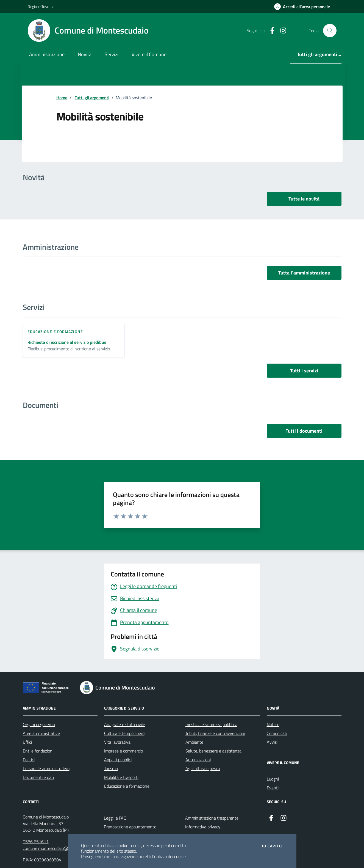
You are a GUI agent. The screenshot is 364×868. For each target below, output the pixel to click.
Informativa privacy (203, 827)
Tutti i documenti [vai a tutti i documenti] (304, 431)
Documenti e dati (38, 777)
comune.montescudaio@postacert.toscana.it (63, 848)
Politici (29, 760)
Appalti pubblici (118, 760)
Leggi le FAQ (115, 818)
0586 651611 (36, 842)
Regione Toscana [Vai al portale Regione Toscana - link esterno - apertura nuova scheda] (41, 6)
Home (62, 98)
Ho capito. (272, 846)
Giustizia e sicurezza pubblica (211, 724)
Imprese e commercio (123, 751)
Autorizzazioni (198, 760)
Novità (85, 54)
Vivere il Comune (149, 54)
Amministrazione (47, 54)
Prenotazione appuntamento (130, 827)
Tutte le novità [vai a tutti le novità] (304, 199)
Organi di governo (39, 724)
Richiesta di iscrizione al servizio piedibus (67, 342)
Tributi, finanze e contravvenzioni (215, 733)
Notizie (273, 724)
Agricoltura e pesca (203, 768)
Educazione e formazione (127, 786)
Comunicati (277, 733)
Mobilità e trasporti (121, 777)
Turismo (111, 768)
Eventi (273, 788)
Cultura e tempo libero (124, 733)
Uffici (27, 742)
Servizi (112, 54)
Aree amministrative (41, 733)
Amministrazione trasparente (212, 818)
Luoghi (273, 779)
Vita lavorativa (117, 742)
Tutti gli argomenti (92, 98)
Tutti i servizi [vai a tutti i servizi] (304, 371)
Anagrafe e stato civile (125, 724)
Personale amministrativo (46, 768)
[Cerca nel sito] (330, 31)
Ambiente (194, 742)
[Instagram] (281, 31)
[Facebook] (270, 31)
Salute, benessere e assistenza (213, 751)
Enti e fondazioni (38, 751)
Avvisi (272, 742)
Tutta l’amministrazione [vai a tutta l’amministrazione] (304, 273)
